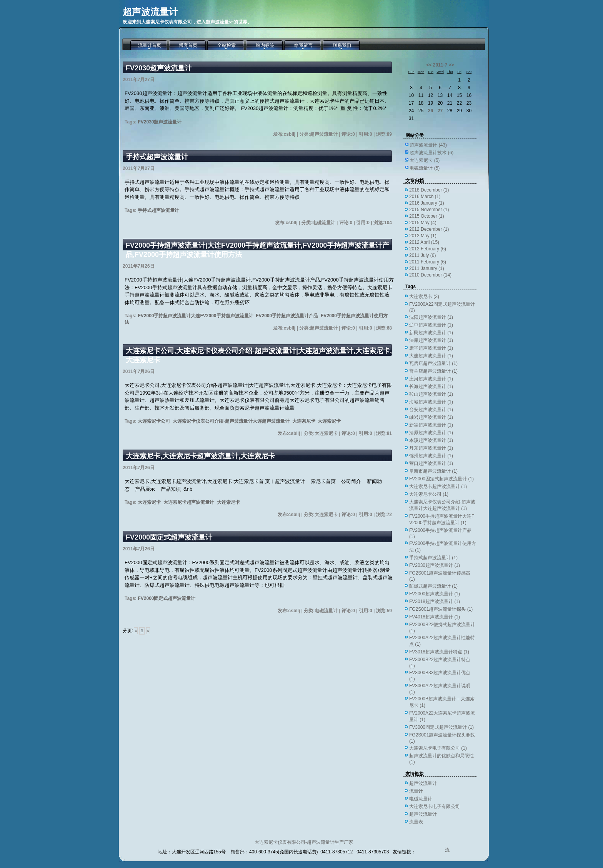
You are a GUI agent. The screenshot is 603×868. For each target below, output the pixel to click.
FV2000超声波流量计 (435, 594)
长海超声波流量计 (431, 387)
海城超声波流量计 (431, 402)
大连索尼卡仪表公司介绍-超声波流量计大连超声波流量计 (231, 421)
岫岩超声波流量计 (431, 417)
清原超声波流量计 (431, 433)
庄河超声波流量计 (431, 379)
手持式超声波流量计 (157, 157)
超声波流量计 (150, 12)
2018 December (429, 190)
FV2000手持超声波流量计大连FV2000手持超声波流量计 (195, 316)
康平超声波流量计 (431, 348)
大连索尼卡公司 (154, 421)
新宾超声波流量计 (431, 425)
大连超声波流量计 (431, 356)
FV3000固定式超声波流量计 (441, 727)
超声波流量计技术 (431, 153)
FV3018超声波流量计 (435, 601)
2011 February (428, 262)
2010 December (430, 275)
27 (440, 111)
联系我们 (342, 45)
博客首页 (188, 45)
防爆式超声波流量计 (433, 586)
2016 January (427, 203)
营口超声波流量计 (431, 463)
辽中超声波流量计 (431, 325)
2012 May (423, 236)
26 (431, 111)
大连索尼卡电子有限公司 (438, 748)
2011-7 (440, 65)
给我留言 (303, 45)
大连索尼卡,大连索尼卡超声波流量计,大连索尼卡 (200, 456)
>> (451, 65)
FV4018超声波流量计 (435, 617)
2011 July (422, 255)
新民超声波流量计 (431, 333)
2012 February (428, 249)
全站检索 (227, 45)
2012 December (429, 229)
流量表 (416, 822)
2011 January (427, 268)
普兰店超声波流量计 (433, 371)
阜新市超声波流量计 (433, 471)
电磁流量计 (425, 168)
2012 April (424, 242)
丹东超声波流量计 (431, 448)
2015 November (429, 210)
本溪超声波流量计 (431, 440)
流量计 (416, 791)
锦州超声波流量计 (431, 456)
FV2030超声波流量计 (159, 68)
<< (429, 65)
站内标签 (265, 45)
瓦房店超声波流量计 (433, 363)
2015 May (423, 223)
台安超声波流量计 (431, 410)
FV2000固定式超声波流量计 (169, 537)
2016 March (425, 197)
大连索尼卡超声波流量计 (189, 502)
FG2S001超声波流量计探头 (441, 609)
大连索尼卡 (304, 421)
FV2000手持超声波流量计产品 (287, 316)
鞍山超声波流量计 (431, 394)
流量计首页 (150, 45)
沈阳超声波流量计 (431, 317)
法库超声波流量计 (431, 340)
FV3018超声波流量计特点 (439, 652)
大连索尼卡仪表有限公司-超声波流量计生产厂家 (304, 842)
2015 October (427, 216)
